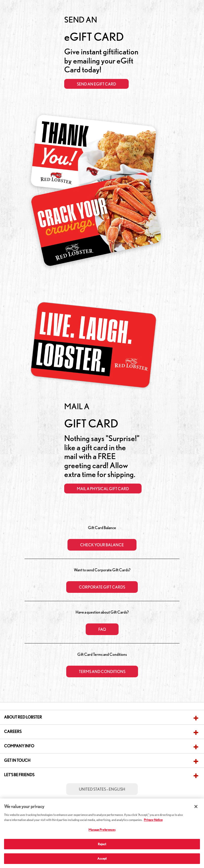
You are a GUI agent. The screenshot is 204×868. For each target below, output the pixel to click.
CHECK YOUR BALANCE (102, 545)
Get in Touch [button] (17, 760)
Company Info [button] (19, 746)
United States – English (102, 789)
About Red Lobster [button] (23, 717)
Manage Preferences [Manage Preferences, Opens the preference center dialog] (102, 830)
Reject (102, 844)
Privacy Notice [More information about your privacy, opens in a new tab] (153, 820)
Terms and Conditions (102, 672)
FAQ (102, 629)
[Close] (196, 807)
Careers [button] (13, 732)
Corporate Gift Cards (102, 587)
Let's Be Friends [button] (19, 775)
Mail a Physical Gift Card (103, 489)
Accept (102, 859)
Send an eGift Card (96, 84)
